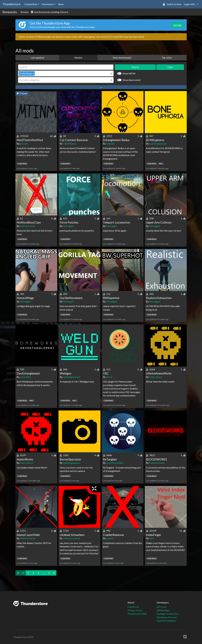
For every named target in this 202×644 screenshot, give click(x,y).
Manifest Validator (166, 621)
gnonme (24, 144)
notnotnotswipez (115, 463)
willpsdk (110, 144)
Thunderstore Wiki (137, 614)
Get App (177, 25)
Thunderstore (11, 4)
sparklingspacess (158, 144)
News (61, 4)
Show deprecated (131, 80)
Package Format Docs (168, 614)
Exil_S (109, 377)
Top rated (167, 58)
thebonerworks (28, 226)
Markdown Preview (167, 617)
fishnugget (69, 226)
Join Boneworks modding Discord (50, 12)
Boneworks (10, 12)
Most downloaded (122, 58)
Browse (25, 12)
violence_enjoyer (72, 538)
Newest (78, 58)
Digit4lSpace (70, 144)
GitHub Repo (163, 610)
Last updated (37, 58)
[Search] (66, 67)
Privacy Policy (135, 610)
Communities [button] (31, 4)
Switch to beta (172, 4)
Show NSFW (129, 73)
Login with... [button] (190, 4)
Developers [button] (48, 4)
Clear (170, 67)
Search (135, 67)
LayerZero (25, 377)
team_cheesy (156, 377)
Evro (152, 538)
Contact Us (133, 607)
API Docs (161, 607)
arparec (110, 538)
